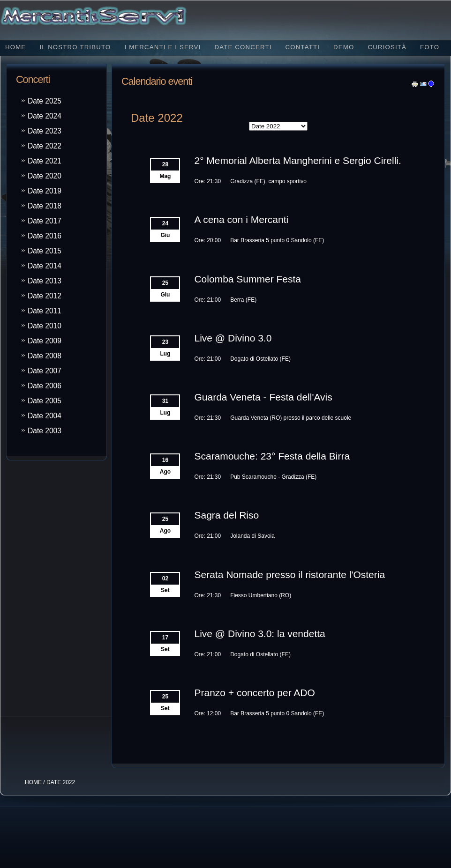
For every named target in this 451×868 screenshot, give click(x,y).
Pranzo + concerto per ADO (254, 693)
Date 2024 (45, 116)
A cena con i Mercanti (241, 219)
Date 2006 (45, 386)
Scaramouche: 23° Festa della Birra (272, 456)
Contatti (303, 47)
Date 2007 (45, 371)
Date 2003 (45, 431)
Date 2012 (45, 296)
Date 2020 (45, 176)
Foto (430, 47)
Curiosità (387, 47)
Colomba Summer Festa (248, 279)
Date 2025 (45, 101)
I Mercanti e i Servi (162, 47)
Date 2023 (45, 131)
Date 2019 (45, 191)
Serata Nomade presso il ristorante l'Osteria (289, 575)
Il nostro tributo (75, 47)
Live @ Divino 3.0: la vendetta (259, 634)
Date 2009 (45, 341)
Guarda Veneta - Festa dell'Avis (263, 397)
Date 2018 (45, 206)
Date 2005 (45, 401)
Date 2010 (45, 326)
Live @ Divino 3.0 (233, 338)
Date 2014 (45, 266)
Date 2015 (45, 251)
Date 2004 (45, 416)
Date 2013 (45, 281)
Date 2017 (45, 221)
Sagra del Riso (226, 515)
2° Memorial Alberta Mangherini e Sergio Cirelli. (297, 160)
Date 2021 (45, 161)
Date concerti (243, 47)
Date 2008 (45, 356)
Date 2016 (45, 236)
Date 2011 (45, 311)
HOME (33, 782)
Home (15, 47)
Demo (344, 47)
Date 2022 (45, 146)
